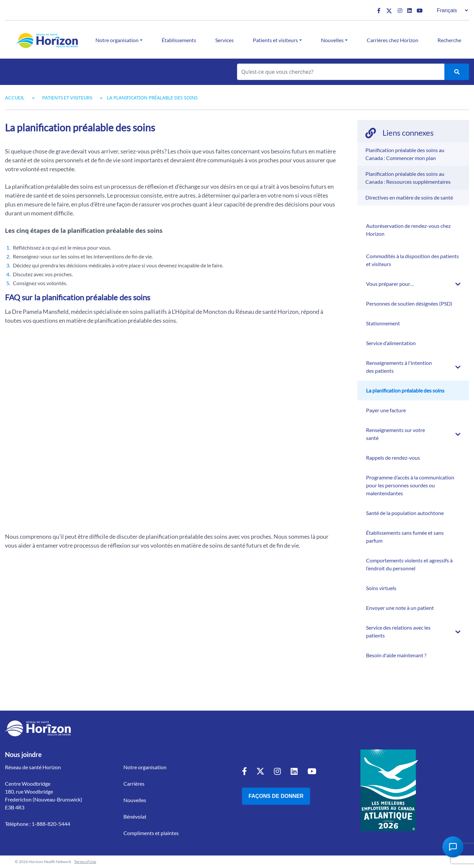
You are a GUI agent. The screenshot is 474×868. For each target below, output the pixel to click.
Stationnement (383, 323)
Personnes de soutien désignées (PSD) (409, 303)
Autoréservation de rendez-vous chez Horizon (408, 230)
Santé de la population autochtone (405, 513)
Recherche (449, 40)
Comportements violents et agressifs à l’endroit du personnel (409, 564)
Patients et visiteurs (275, 40)
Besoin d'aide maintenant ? (396, 655)
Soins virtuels (381, 588)
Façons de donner (276, 796)
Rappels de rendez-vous (393, 458)
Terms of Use (85, 862)
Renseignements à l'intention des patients (399, 367)
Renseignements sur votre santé (395, 434)
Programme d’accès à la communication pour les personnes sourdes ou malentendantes (410, 485)
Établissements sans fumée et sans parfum (405, 537)
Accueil (15, 98)
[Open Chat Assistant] (453, 847)
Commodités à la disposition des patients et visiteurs (412, 260)
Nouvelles (332, 40)
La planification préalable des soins (405, 390)
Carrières (134, 784)
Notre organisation (117, 40)
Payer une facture (386, 410)
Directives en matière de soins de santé (409, 197)
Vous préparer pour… (390, 284)
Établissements (179, 40)
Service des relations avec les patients (398, 631)
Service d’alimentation (391, 343)
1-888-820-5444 (51, 824)
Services (224, 40)
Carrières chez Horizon (393, 40)
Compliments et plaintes (151, 833)
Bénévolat (135, 816)
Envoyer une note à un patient (400, 608)
